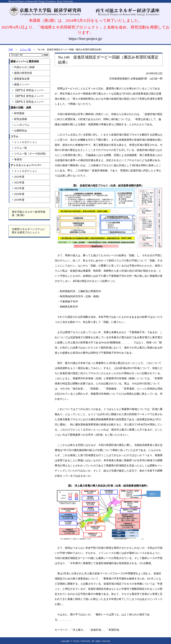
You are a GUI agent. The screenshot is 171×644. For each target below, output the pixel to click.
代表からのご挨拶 (23, 67)
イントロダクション (25, 142)
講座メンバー (21, 84)
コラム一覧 (25, 49)
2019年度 (18, 200)
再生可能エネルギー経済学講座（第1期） (29, 213)
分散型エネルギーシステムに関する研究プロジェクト (29, 231)
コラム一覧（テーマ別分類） (30, 154)
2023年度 (18, 177)
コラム (14, 136)
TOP (11, 49)
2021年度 (18, 188)
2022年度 (18, 183)
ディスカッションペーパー (26, 165)
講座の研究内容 (22, 73)
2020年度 (18, 194)
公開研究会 (19, 131)
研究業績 (18, 113)
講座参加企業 (21, 79)
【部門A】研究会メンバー (28, 90)
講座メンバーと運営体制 (25, 61)
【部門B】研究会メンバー (28, 96)
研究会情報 (19, 119)
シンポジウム (21, 125)
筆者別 (17, 159)
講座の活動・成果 (21, 108)
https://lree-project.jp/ (86, 39)
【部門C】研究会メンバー (28, 102)
